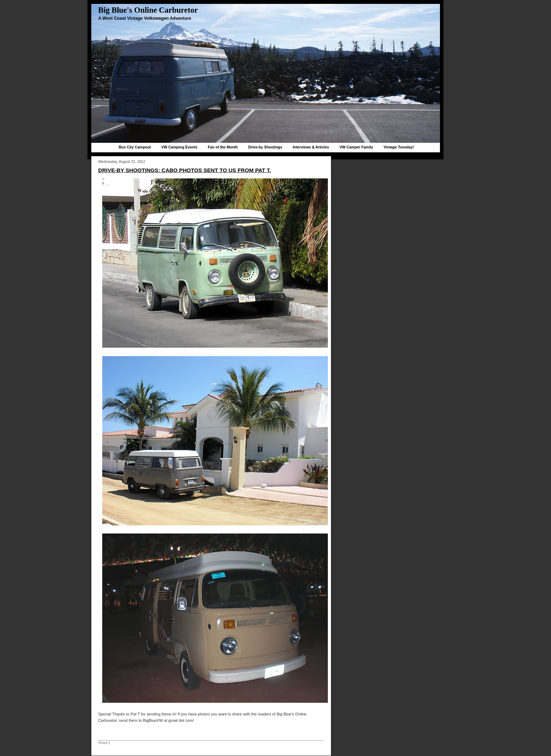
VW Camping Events (180, 147)
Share (103, 743)
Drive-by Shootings (265, 147)
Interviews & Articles (311, 147)
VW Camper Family (356, 147)
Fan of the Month (223, 147)
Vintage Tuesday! (399, 147)
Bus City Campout (135, 147)
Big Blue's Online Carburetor (148, 10)
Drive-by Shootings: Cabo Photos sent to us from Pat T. (185, 170)
